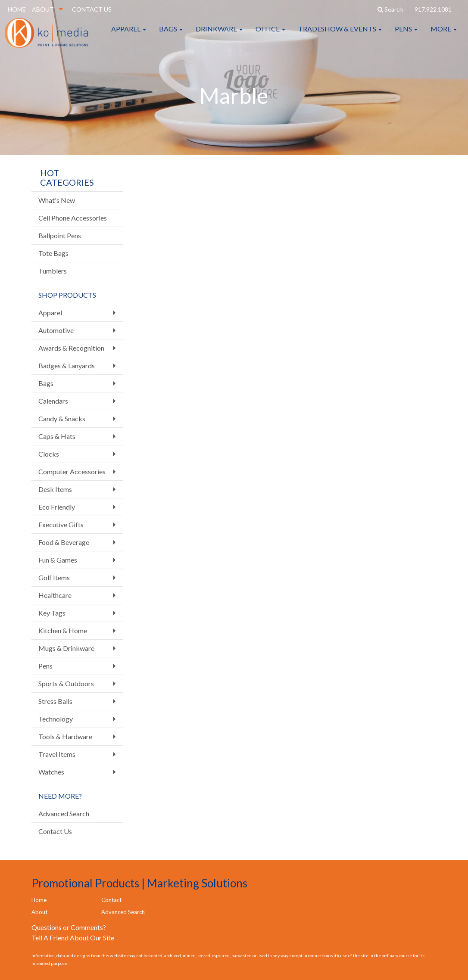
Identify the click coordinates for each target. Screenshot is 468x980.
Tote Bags (53, 253)
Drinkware (219, 34)
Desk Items (55, 489)
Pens (406, 34)
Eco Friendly (57, 507)
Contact (111, 900)
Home (39, 900)
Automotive (56, 330)
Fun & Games (58, 560)
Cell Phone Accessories (73, 218)
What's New (57, 200)
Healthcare (55, 595)
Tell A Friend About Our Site (73, 938)
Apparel (129, 34)
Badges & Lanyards (67, 366)
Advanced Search (64, 814)
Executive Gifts (61, 524)
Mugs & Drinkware (66, 648)
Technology (56, 719)
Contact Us (55, 831)
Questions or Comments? (69, 927)
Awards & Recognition (71, 348)
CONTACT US (92, 9)
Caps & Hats (57, 436)
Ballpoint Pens (60, 235)
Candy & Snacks (62, 418)
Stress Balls (55, 701)
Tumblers (53, 271)
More (444, 34)
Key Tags (52, 613)
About (39, 912)
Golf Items (54, 577)
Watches (51, 772)
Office (270, 34)
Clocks (49, 454)
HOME (17, 9)
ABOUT (43, 9)
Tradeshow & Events (340, 34)
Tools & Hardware (65, 736)
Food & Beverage (64, 542)
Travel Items (57, 754)
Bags (171, 34)
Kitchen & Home (63, 630)
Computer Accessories (72, 471)
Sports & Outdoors (66, 683)
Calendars (53, 401)
